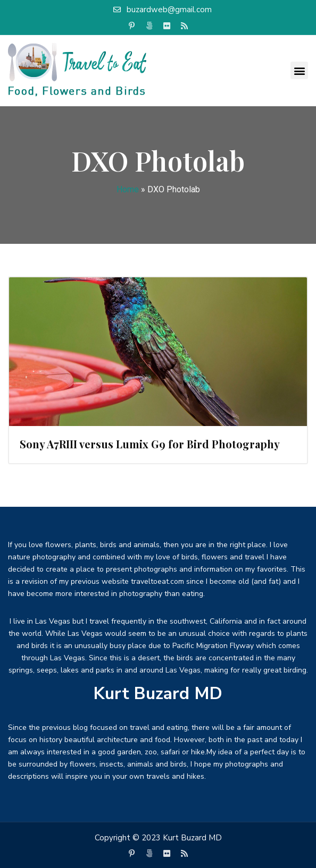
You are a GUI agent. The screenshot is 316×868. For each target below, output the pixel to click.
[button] (299, 70)
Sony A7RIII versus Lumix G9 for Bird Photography (150, 444)
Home (128, 189)
